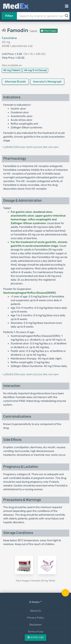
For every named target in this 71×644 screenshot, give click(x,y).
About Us (35, 611)
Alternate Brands (15, 82)
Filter (9, 16)
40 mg (12, 70)
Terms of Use (36, 632)
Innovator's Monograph (47, 82)
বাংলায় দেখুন (35, 637)
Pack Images (49, 31)
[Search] (66, 16)
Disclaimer (35, 625)
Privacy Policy (36, 618)
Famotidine (9, 38)
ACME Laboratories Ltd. (17, 46)
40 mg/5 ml (35, 70)
